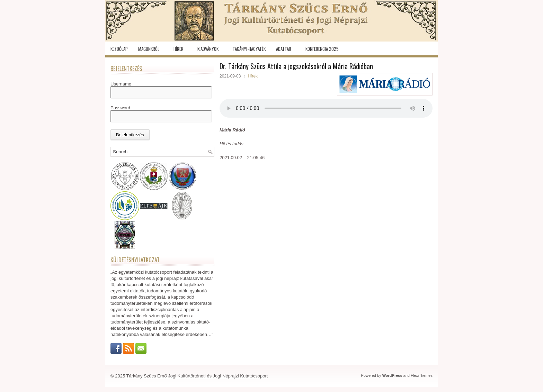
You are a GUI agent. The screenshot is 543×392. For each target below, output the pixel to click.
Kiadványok (208, 49)
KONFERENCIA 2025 (322, 49)
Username (121, 84)
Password (120, 108)
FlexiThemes (422, 375)
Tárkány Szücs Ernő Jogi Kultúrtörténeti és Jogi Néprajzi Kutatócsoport (197, 376)
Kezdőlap (119, 49)
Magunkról (149, 49)
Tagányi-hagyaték (249, 49)
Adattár (284, 49)
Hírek (178, 49)
